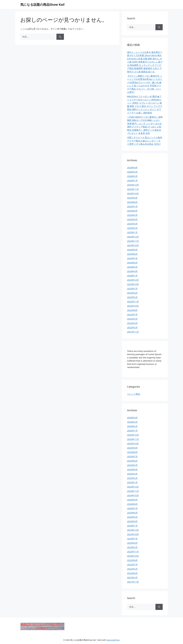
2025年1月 (132, 232)
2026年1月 (132, 181)
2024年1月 (132, 276)
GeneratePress (113, 640)
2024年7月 (132, 258)
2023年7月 (132, 289)
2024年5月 (132, 267)
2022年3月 (132, 328)
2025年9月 (132, 198)
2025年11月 (133, 189)
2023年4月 (132, 293)
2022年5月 (132, 319)
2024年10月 (133, 245)
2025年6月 (132, 211)
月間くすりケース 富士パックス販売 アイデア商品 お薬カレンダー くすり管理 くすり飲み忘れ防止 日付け (145, 141)
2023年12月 (133, 280)
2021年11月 (133, 332)
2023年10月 (133, 284)
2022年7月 (132, 315)
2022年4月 (132, 323)
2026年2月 (132, 176)
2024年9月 (132, 250)
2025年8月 (132, 202)
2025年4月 (132, 219)
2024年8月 (132, 254)
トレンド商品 (134, 394)
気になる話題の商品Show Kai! (42, 4)
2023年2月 (132, 297)
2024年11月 (133, 241)
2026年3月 (132, 172)
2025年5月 (132, 215)
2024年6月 (132, 263)
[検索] (60, 37)
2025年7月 (132, 207)
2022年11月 (133, 302)
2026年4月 (132, 168)
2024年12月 (133, 237)
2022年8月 (132, 310)
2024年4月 (132, 271)
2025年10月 (133, 194)
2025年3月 (132, 224)
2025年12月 (133, 185)
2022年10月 (133, 306)
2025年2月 (132, 228)
